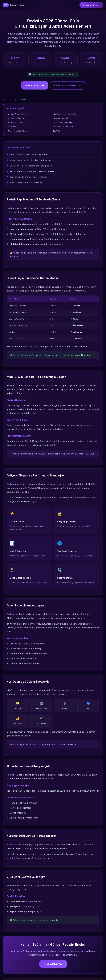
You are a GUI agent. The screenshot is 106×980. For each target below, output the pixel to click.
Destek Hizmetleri (18, 131)
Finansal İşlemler (64, 122)
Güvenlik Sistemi (18, 122)
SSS (58, 131)
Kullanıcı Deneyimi (65, 127)
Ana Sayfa (7, 100)
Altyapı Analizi (63, 118)
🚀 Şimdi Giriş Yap (53, 964)
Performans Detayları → (68, 85)
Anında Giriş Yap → (91, 5)
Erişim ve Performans (66, 114)
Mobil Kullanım (17, 118)
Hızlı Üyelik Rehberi (19, 114)
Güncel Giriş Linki (35, 85)
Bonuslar (14, 127)
